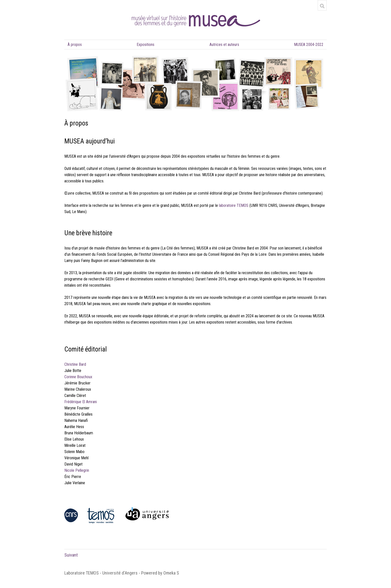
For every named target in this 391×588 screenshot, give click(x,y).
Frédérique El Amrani (81, 402)
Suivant (71, 555)
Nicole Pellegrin (77, 470)
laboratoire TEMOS (234, 205)
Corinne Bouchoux (78, 377)
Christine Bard (75, 364)
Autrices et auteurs (224, 45)
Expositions (146, 45)
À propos (75, 45)
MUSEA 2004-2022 (309, 45)
